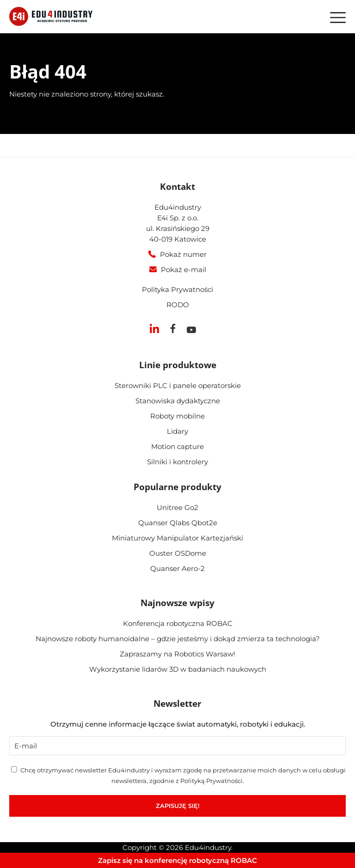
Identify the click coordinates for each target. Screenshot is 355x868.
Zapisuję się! (178, 806)
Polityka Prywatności (177, 289)
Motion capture (177, 446)
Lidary (177, 431)
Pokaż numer (183, 254)
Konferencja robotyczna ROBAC (178, 623)
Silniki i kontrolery (177, 462)
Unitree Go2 (177, 507)
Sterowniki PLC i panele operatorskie (178, 385)
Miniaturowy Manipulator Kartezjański (177, 538)
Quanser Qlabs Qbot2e (178, 523)
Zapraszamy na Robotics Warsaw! (177, 654)
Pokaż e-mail (184, 270)
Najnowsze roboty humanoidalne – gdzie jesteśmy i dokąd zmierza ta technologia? (178, 639)
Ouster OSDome (178, 553)
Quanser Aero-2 (177, 568)
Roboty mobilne (177, 416)
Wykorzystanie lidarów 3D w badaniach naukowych (178, 669)
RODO (178, 305)
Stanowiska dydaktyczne (178, 401)
